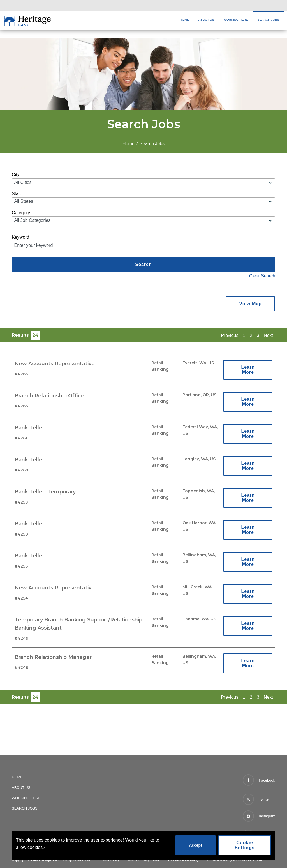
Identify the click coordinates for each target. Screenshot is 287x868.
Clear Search (262, 276)
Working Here (236, 20)
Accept (195, 845)
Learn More (248, 370)
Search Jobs (268, 20)
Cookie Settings (245, 845)
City (16, 175)
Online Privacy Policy (144, 860)
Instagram (259, 816)
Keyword (20, 237)
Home (185, 20)
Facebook (259, 780)
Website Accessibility (183, 860)
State (17, 194)
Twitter (256, 798)
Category (21, 213)
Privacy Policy (109, 860)
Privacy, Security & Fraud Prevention (235, 860)
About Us (206, 20)
